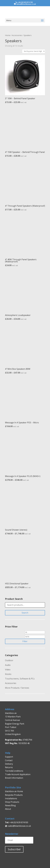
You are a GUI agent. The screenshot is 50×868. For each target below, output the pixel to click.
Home (8, 35)
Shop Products (12, 802)
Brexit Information (14, 778)
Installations (11, 798)
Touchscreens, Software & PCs (20, 679)
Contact (9, 760)
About (8, 809)
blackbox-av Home (14, 791)
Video (8, 670)
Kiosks (8, 674)
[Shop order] (34, 51)
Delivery (9, 764)
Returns (9, 767)
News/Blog (10, 805)
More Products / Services (17, 688)
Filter (25, 641)
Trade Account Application (18, 774)
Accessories (17, 35)
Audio (8, 665)
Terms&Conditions (14, 771)
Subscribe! (14, 849)
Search (25, 613)
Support (9, 757)
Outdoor (9, 660)
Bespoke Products (14, 795)
